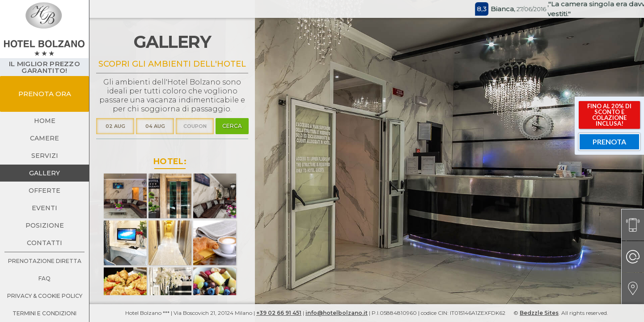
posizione (45, 225)
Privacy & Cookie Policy (45, 296)
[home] (44, 29)
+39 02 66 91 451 (279, 313)
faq (44, 278)
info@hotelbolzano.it (337, 313)
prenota (609, 142)
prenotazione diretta (45, 261)
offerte (44, 191)
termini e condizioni (44, 313)
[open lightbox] (125, 196)
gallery (44, 173)
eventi (44, 208)
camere (44, 138)
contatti (44, 243)
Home (45, 121)
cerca (232, 126)
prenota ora (45, 94)
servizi (45, 156)
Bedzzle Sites (539, 313)
